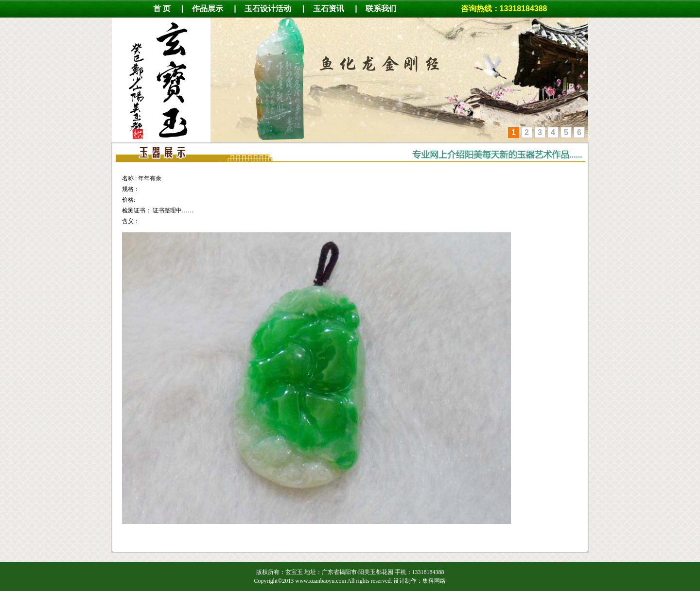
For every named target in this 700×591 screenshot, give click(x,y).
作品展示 (208, 9)
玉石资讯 (329, 9)
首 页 (162, 9)
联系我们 (386, 9)
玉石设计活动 (268, 9)
